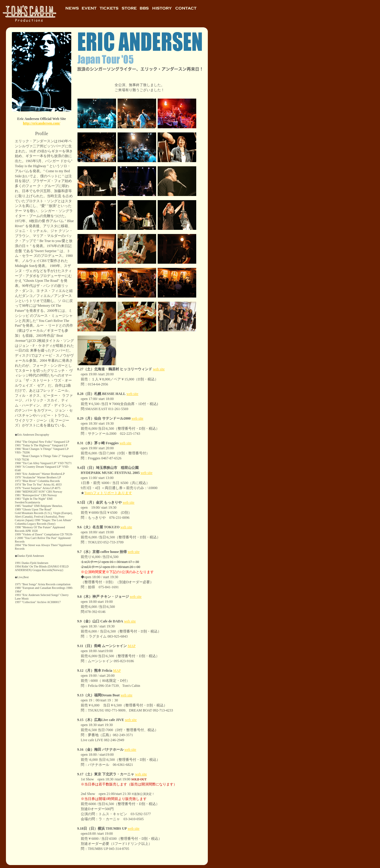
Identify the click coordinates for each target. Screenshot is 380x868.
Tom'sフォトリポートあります (108, 493)
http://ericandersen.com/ (42, 123)
